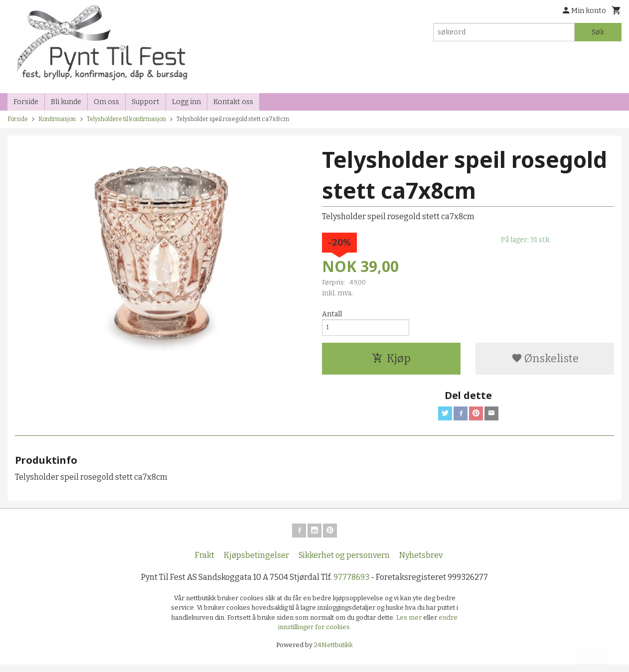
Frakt (205, 562)
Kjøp (391, 361)
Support (146, 102)
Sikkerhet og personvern (344, 562)
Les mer (410, 624)
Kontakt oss (233, 102)
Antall (332, 314)
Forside (26, 102)
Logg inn (186, 102)
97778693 (351, 584)
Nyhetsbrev (421, 562)
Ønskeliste (545, 361)
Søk (598, 32)
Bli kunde (66, 102)
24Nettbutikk (333, 652)
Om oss (106, 102)
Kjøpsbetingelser (256, 562)
